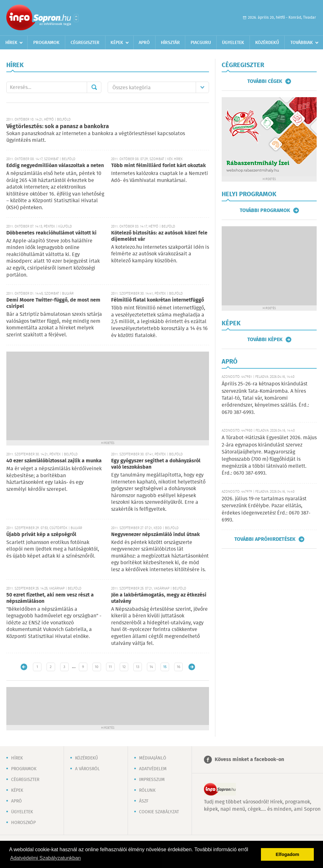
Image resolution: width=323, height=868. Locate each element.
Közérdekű (267, 43)
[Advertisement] (108, 396)
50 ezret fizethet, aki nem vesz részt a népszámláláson (50, 598)
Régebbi (192, 667)
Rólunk (147, 790)
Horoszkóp (23, 823)
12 (124, 667)
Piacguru (201, 43)
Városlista (76, 18)
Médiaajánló (153, 758)
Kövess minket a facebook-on (249, 760)
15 (165, 667)
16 (178, 667)
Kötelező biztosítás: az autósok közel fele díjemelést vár (159, 236)
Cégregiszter (85, 43)
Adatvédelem (153, 769)
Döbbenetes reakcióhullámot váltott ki (51, 233)
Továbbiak (302, 43)
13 (138, 667)
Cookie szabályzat (159, 812)
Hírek (11, 43)
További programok (265, 210)
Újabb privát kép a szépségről (41, 535)
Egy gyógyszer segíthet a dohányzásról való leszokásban (156, 464)
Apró (144, 43)
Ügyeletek (233, 43)
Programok (46, 43)
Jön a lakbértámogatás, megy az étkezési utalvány (159, 598)
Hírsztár (170, 43)
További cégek (265, 81)
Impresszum (152, 780)
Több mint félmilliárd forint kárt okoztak (158, 166)
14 (151, 667)
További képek (265, 340)
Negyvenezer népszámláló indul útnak (155, 535)
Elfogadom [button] (288, 854)
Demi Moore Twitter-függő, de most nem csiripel (53, 303)
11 (110, 667)
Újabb (24, 667)
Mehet (94, 87)
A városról (87, 769)
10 (97, 667)
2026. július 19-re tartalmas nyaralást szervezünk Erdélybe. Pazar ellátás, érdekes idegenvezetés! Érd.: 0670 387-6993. (266, 509)
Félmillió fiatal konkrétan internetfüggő (158, 300)
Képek (117, 43)
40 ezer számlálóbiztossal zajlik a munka (54, 461)
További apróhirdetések (265, 539)
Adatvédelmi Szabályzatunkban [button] (45, 858)
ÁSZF (144, 801)
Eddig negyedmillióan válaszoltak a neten (55, 166)
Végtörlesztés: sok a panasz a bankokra (58, 127)
